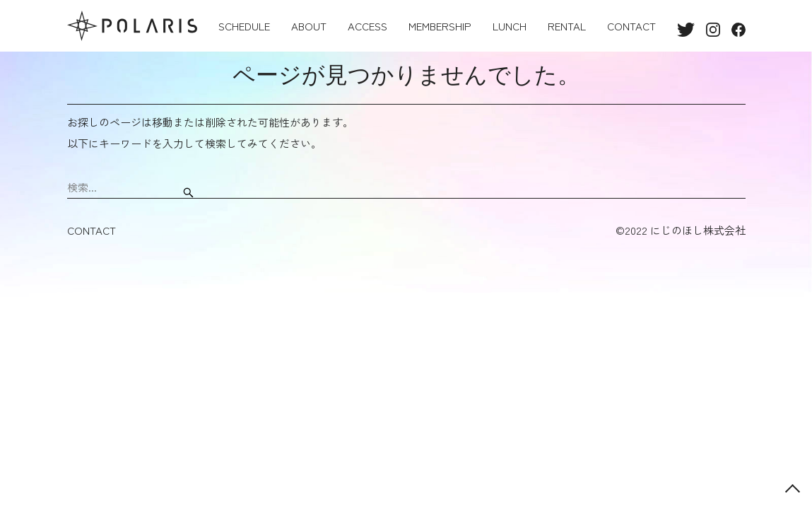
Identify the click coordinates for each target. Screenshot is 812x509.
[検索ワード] (124, 187)
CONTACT (631, 26)
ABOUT (309, 26)
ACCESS (367, 26)
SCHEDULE (244, 26)
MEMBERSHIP (440, 26)
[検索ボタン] (188, 187)
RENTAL (567, 26)
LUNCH (510, 26)
